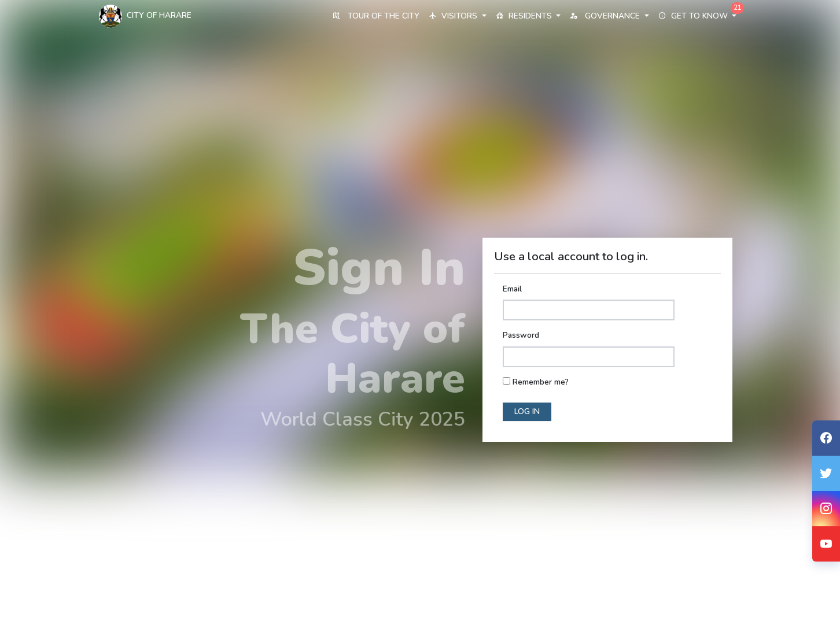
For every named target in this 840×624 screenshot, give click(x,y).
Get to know (697, 16)
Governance (609, 16)
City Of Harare (145, 16)
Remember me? (541, 382)
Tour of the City (376, 16)
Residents (528, 16)
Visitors (457, 16)
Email (512, 289)
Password (521, 335)
